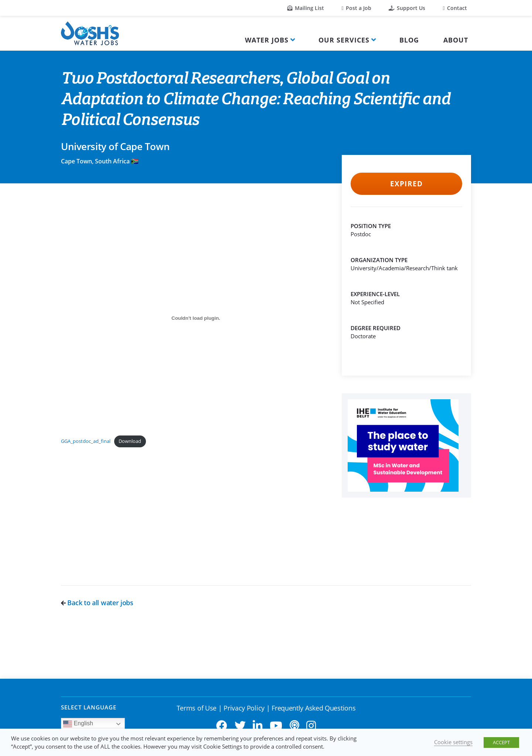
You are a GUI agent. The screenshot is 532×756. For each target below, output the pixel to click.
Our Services (344, 40)
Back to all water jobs (97, 603)
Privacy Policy (244, 708)
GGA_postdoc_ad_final (86, 441)
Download (130, 441)
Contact (455, 8)
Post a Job (357, 8)
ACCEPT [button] (501, 742)
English (78, 724)
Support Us (407, 8)
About (456, 40)
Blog (409, 40)
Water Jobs (267, 40)
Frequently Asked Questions (313, 708)
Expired (406, 184)
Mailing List (306, 8)
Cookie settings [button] (453, 742)
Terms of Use (197, 708)
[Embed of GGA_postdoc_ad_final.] (196, 318)
